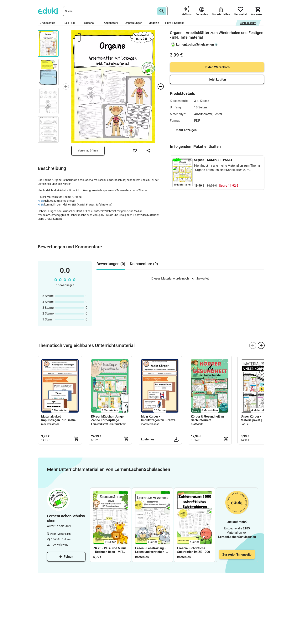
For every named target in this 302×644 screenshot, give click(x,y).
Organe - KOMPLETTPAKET (213, 160)
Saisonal (91, 23)
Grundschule (49, 23)
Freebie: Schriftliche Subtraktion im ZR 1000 (194, 550)
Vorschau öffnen (88, 151)
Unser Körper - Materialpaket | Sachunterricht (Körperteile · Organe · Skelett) (256, 418)
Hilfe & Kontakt (174, 23)
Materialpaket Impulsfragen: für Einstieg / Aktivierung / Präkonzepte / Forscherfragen (59, 418)
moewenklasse (50, 424)
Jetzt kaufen (217, 79)
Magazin (154, 23)
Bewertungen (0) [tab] (111, 264)
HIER (41, 201)
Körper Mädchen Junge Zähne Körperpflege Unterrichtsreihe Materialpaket (107, 418)
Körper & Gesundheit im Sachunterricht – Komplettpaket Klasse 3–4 (209, 418)
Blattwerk (197, 424)
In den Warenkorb (217, 67)
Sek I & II (71, 23)
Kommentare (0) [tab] (144, 264)
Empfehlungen (133, 23)
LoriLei (245, 424)
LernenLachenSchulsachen (195, 45)
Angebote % (111, 23)
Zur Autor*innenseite (237, 555)
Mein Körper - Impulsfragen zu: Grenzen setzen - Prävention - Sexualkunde (159, 418)
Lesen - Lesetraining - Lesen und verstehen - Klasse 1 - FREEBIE (151, 550)
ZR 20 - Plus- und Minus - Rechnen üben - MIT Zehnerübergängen (110, 550)
